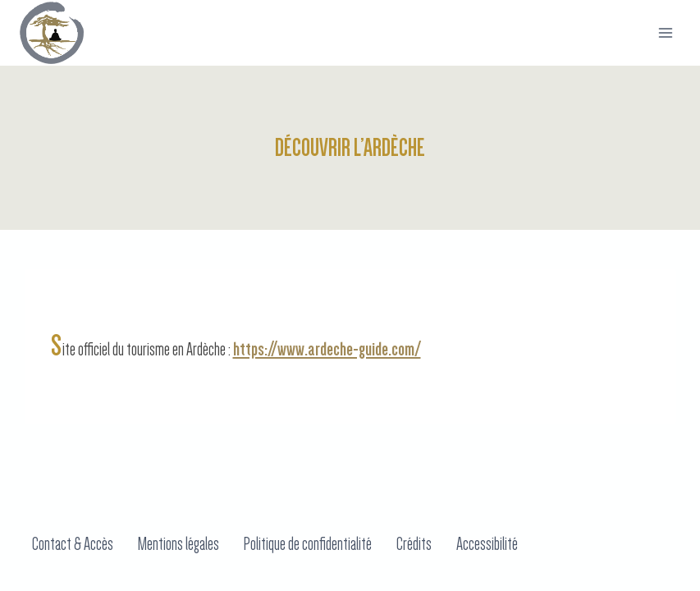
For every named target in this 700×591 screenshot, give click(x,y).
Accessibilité (487, 544)
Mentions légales (178, 544)
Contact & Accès (73, 544)
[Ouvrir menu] (665, 32)
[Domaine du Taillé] (52, 33)
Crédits (414, 544)
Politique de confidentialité (308, 544)
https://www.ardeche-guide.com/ (327, 349)
